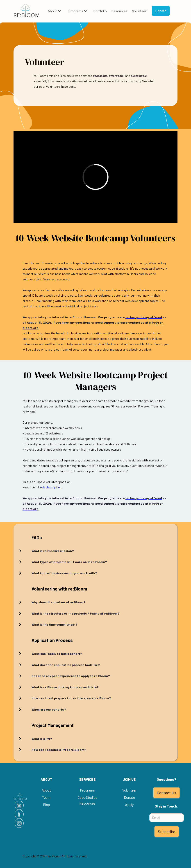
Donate (161, 11)
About (52, 11)
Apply (129, 804)
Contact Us (166, 793)
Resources (119, 11)
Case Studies (88, 797)
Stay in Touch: (167, 806)
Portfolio (100, 11)
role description (51, 487)
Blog (46, 804)
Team (46, 797)
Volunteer (139, 11)
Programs (76, 11)
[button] (55, 11)
